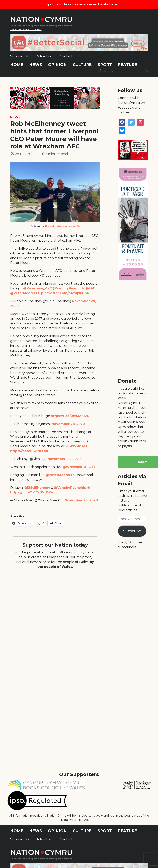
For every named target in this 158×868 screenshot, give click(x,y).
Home (17, 65)
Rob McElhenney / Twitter (63, 226)
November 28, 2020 (68, 424)
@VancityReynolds (69, 288)
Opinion (57, 65)
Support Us (19, 56)
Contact (66, 56)
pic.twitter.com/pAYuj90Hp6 (65, 293)
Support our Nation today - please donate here (79, 4)
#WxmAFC (79, 446)
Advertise (44, 56)
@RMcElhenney (37, 488)
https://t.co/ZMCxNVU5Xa (31, 492)
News (36, 65)
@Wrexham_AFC (37, 288)
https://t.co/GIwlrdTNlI (29, 451)
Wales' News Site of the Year (26, 29)
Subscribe (132, 531)
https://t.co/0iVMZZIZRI (71, 416)
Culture (82, 65)
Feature (128, 65)
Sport (105, 65)
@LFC (90, 288)
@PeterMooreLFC (25, 293)
